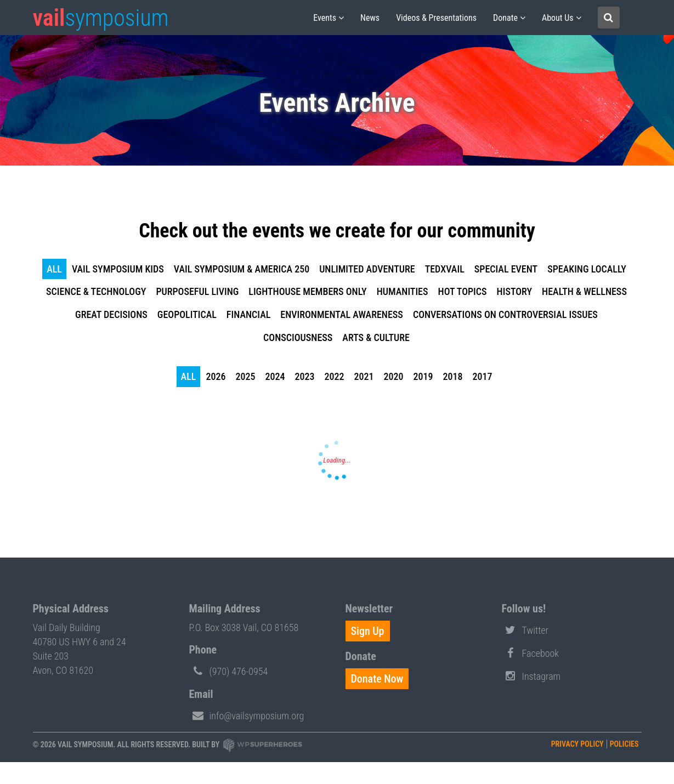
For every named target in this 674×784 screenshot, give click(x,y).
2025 (245, 376)
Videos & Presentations (436, 18)
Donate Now (377, 679)
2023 (304, 376)
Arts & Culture (376, 337)
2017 (482, 376)
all (54, 269)
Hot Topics (463, 291)
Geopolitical (187, 314)
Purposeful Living (197, 291)
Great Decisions (111, 314)
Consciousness (298, 337)
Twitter (525, 629)
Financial (248, 314)
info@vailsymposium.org (247, 715)
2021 (364, 376)
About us (558, 18)
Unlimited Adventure (367, 269)
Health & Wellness (584, 291)
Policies (624, 744)
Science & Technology (96, 291)
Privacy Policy (577, 744)
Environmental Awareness (342, 314)
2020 (393, 376)
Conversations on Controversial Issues (505, 314)
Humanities (403, 291)
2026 (216, 376)
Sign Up (368, 631)
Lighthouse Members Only (307, 291)
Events (325, 18)
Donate (505, 18)
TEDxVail (445, 269)
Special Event (506, 269)
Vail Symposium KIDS (118, 269)
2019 (423, 376)
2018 (452, 376)
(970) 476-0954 (229, 671)
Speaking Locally (587, 269)
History (515, 291)
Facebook (531, 652)
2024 (275, 376)
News (370, 18)
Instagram (531, 675)
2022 (334, 376)
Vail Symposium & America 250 (242, 269)
